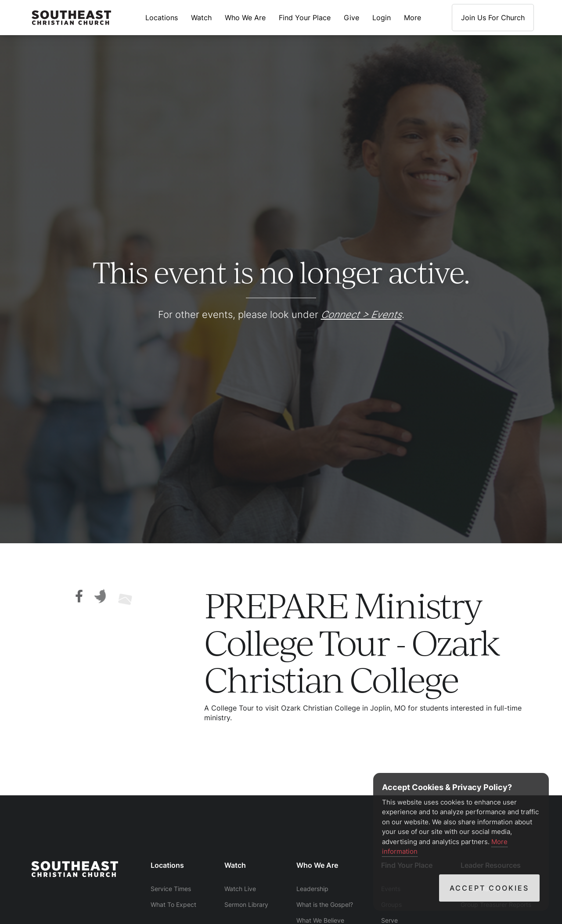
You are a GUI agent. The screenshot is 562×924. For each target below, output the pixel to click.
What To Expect (173, 904)
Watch (201, 18)
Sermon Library (246, 904)
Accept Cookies (489, 888)
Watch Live (240, 889)
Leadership (312, 889)
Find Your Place (305, 18)
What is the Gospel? (325, 904)
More (412, 18)
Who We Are (245, 18)
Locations (162, 18)
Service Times (171, 889)
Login (382, 18)
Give (351, 18)
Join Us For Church (493, 18)
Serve (389, 920)
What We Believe (320, 920)
